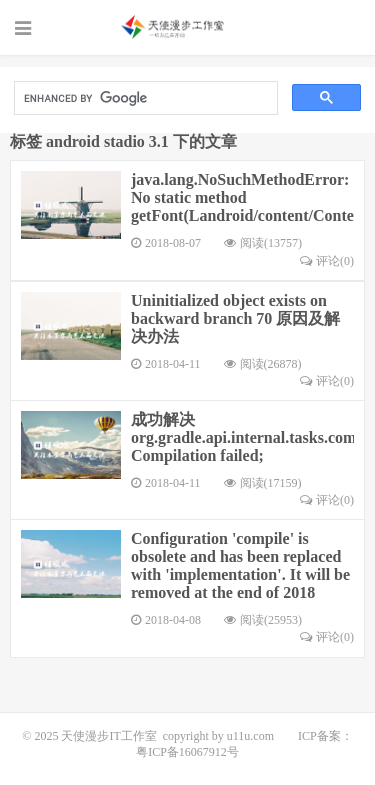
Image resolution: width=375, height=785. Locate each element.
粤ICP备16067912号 (187, 752)
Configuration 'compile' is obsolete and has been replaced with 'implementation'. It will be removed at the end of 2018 (240, 565)
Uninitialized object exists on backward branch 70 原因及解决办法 (235, 318)
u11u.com (250, 736)
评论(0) (327, 261)
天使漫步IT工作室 (187, 27)
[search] (144, 98)
